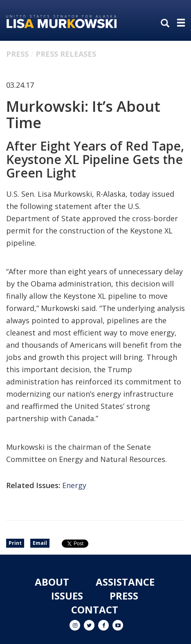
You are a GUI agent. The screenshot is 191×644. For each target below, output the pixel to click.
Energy (74, 485)
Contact (95, 610)
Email (40, 543)
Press (17, 54)
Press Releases (66, 54)
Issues (67, 596)
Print (15, 543)
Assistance (125, 582)
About (52, 582)
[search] (167, 24)
